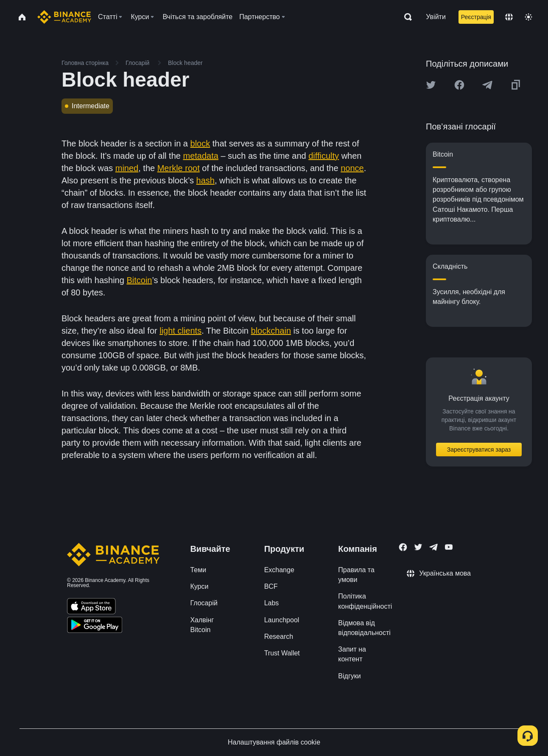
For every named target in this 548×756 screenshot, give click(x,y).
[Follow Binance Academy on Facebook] (403, 547)
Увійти (436, 17)
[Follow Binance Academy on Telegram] (433, 547)
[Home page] (64, 17)
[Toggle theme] (528, 17)
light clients (180, 331)
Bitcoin (139, 280)
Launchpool (282, 620)
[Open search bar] (405, 17)
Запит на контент (352, 654)
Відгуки (349, 676)
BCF (271, 586)
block (200, 143)
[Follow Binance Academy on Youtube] (449, 547)
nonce (352, 168)
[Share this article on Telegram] (487, 85)
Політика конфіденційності (365, 601)
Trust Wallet (282, 653)
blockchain (271, 331)
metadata (200, 156)
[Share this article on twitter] (431, 85)
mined (127, 168)
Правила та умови (356, 575)
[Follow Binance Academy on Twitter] (418, 547)
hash (205, 180)
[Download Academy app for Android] (95, 626)
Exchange (279, 570)
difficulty (324, 156)
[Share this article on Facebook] (459, 85)
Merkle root (179, 168)
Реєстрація (476, 17)
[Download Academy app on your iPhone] (91, 607)
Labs (272, 603)
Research (279, 637)
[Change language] (509, 17)
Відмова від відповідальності (364, 628)
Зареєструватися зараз (479, 450)
